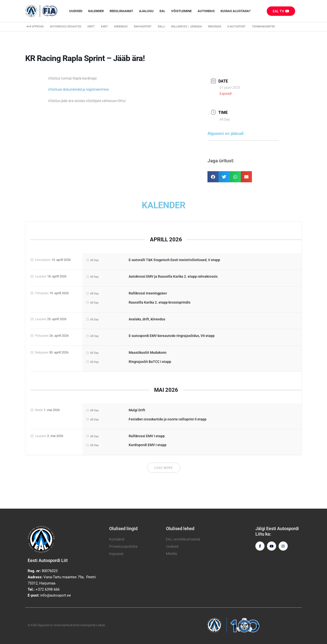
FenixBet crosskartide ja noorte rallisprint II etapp (168, 419)
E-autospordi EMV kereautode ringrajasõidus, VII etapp (172, 336)
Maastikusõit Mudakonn (148, 353)
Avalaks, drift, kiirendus (147, 319)
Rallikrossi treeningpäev (148, 293)
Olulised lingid (123, 529)
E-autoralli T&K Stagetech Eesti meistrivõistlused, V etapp (174, 260)
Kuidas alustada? (235, 11)
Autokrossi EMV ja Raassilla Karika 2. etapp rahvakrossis (173, 276)
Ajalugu (146, 11)
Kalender (96, 11)
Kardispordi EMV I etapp (148, 445)
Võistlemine (181, 11)
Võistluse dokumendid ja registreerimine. (79, 89)
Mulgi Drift (137, 410)
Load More (164, 468)
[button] (213, 177)
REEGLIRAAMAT (121, 11)
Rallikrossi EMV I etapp (147, 436)
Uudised (76, 11)
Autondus (206, 11)
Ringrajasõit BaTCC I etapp (150, 362)
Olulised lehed (180, 529)
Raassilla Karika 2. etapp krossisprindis (160, 302)
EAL (162, 11)
